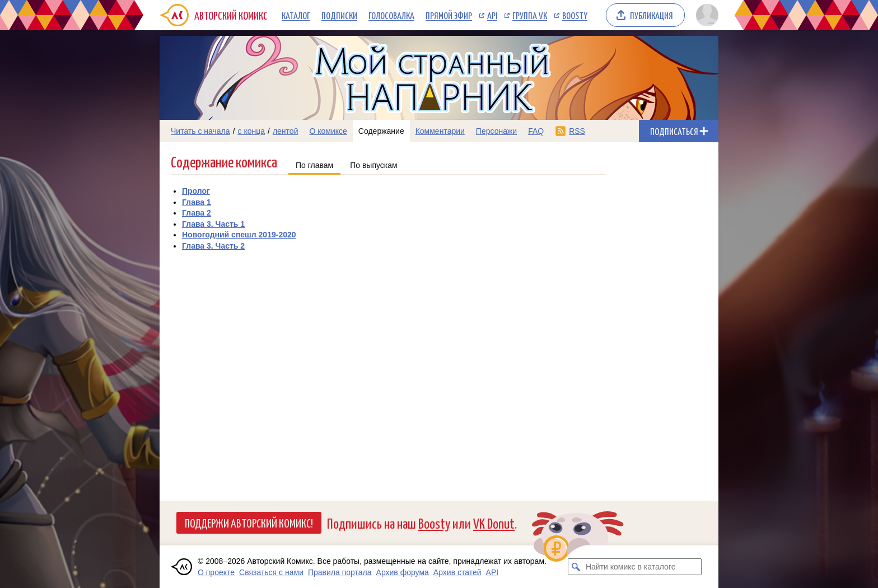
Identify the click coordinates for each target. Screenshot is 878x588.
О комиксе (328, 131)
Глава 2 (197, 213)
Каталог (296, 15)
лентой (286, 131)
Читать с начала (200, 131)
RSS (577, 131)
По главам (314, 165)
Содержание (381, 131)
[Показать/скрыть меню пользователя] (705, 15)
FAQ (536, 131)
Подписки (339, 15)
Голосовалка (391, 15)
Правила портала (340, 572)
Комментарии (440, 131)
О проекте (216, 572)
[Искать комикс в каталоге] (576, 567)
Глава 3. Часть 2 (213, 246)
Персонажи (496, 131)
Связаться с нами (271, 572)
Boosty (575, 15)
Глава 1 (197, 202)
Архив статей (457, 572)
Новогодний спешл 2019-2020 (239, 235)
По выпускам (374, 165)
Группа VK (530, 15)
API (492, 15)
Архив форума (403, 572)
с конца (252, 131)
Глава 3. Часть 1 (213, 224)
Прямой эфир (449, 15)
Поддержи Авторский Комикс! (249, 522)
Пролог (196, 191)
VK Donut (494, 523)
